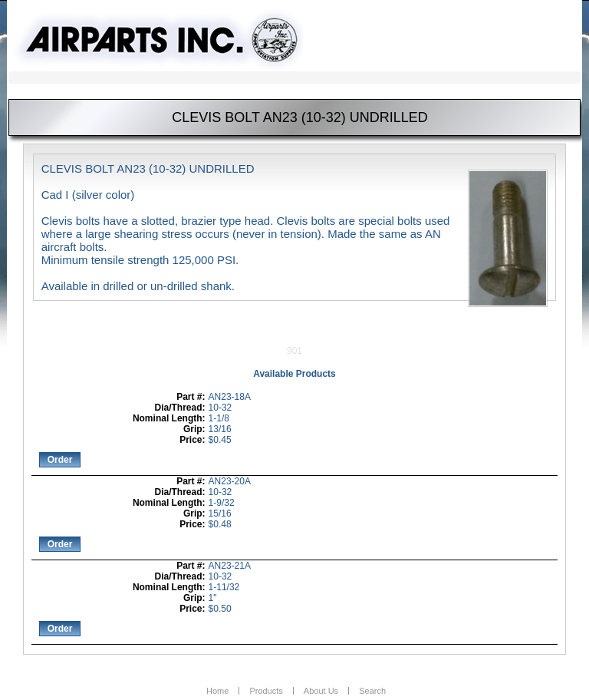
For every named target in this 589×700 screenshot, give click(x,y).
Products (266, 691)
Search (372, 691)
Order (60, 460)
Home (217, 691)
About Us (321, 691)
